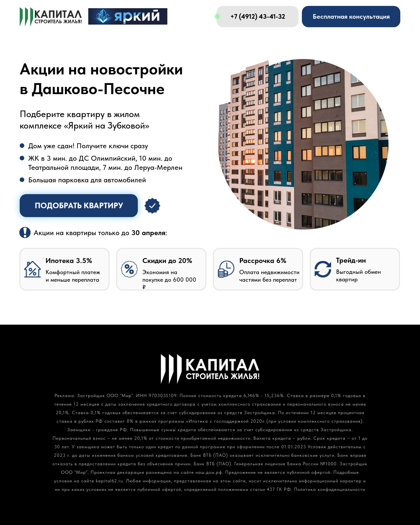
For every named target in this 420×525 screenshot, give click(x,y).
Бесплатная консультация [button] (351, 16)
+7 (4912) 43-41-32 (258, 16)
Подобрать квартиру (79, 205)
